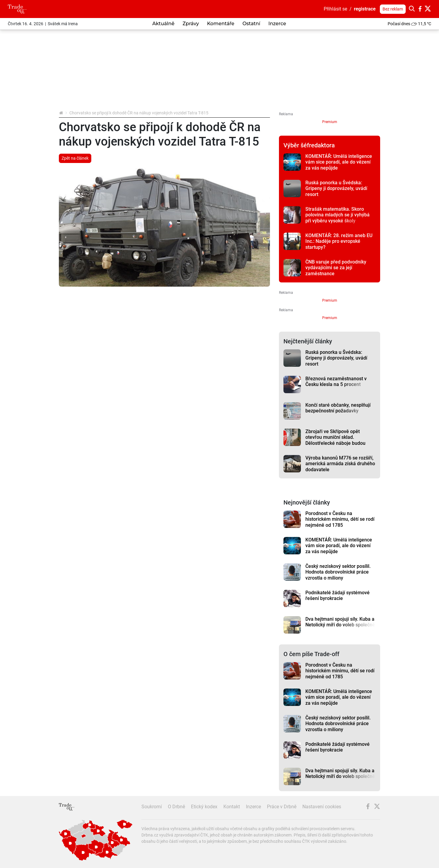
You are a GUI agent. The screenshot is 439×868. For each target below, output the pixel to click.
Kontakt (232, 807)
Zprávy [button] (191, 24)
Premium (330, 122)
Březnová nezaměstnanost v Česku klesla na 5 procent (336, 381)
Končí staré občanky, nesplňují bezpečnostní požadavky (338, 408)
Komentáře (221, 24)
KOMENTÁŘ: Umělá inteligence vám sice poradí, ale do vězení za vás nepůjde (339, 162)
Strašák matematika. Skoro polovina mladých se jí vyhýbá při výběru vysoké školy (338, 215)
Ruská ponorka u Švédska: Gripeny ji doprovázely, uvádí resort (336, 188)
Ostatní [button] (251, 24)
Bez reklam (393, 9)
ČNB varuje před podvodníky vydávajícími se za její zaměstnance (336, 268)
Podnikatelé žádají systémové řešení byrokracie (338, 595)
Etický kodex (204, 807)
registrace (365, 9)
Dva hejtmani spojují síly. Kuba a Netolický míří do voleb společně (340, 622)
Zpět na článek (75, 158)
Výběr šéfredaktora (309, 145)
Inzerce (277, 24)
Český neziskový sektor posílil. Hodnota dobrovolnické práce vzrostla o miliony (338, 572)
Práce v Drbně (282, 807)
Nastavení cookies (322, 807)
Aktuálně (163, 24)
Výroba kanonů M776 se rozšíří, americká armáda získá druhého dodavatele (340, 464)
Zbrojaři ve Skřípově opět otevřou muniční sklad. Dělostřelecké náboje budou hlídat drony (335, 440)
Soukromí (152, 807)
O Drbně (176, 807)
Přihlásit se (335, 9)
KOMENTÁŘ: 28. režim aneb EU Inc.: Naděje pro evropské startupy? (339, 241)
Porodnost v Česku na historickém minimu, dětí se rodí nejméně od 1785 (340, 519)
